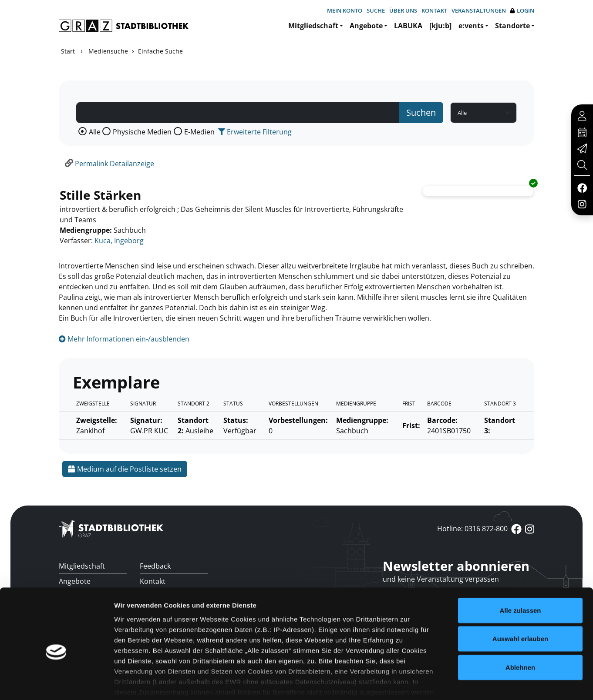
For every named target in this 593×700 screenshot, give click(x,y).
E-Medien (199, 132)
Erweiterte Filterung (255, 132)
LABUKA (408, 26)
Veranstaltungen (479, 10)
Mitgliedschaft (313, 26)
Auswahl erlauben (520, 595)
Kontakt (434, 10)
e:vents (471, 26)
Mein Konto (345, 10)
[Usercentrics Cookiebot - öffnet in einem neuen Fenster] (56, 683)
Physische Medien (142, 132)
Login (522, 11)
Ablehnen (520, 624)
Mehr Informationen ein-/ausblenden (124, 339)
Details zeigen (463, 683)
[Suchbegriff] (238, 113)
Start (68, 51)
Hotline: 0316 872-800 (472, 529)
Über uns (403, 10)
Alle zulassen (520, 567)
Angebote (366, 26)
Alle (95, 132)
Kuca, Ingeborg (119, 241)
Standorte (512, 26)
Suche (376, 10)
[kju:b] (440, 26)
